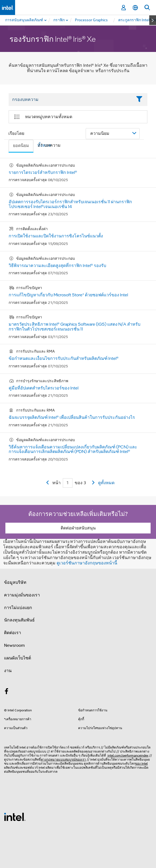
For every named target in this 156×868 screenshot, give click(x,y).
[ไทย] (135, 8)
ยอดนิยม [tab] (21, 146)
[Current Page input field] (68, 483)
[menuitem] (59, 20)
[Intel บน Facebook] (6, 692)
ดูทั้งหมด (106, 483)
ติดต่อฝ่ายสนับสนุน (78, 528)
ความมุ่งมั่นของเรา (22, 595)
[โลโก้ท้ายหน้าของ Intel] (15, 817)
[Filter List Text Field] (71, 100)
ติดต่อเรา (13, 633)
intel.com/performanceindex (128, 755)
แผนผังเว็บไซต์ (18, 658)
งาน (8, 671)
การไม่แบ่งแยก (18, 608)
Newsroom (14, 645)
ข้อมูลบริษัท (15, 582)
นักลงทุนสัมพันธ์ (19, 620)
